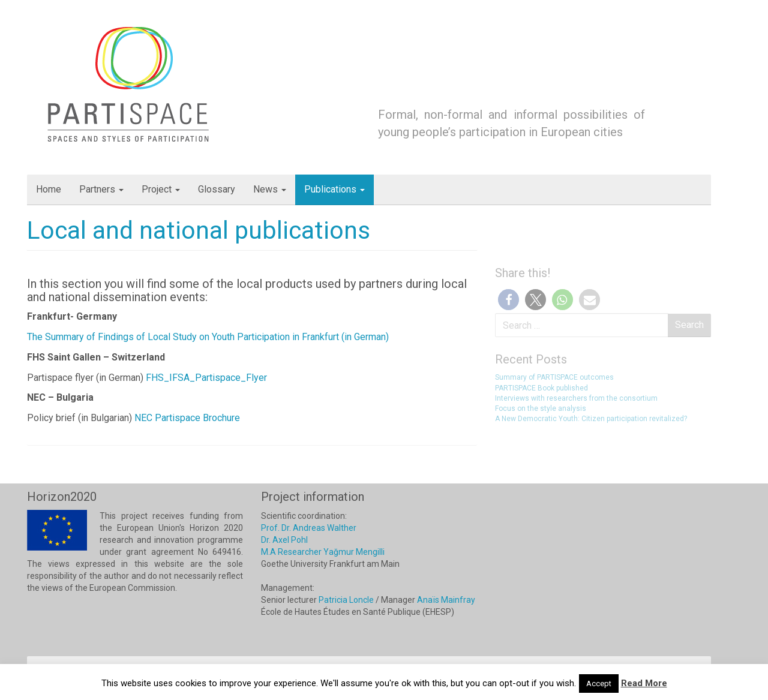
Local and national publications (199, 230)
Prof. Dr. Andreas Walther (309, 528)
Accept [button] (599, 684)
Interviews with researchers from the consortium (576, 398)
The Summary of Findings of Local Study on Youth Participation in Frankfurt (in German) (208, 337)
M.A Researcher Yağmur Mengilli (323, 552)
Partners (101, 189)
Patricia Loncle (346, 600)
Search (689, 325)
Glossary (217, 189)
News (270, 189)
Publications (334, 189)
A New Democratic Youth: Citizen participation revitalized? (591, 419)
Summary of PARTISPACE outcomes (554, 377)
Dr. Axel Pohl (284, 540)
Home (49, 189)
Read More (644, 683)
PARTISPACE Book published (541, 388)
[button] (508, 300)
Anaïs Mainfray (446, 600)
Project (161, 189)
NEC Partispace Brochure (187, 418)
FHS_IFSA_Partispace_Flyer (206, 378)
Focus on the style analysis (541, 408)
